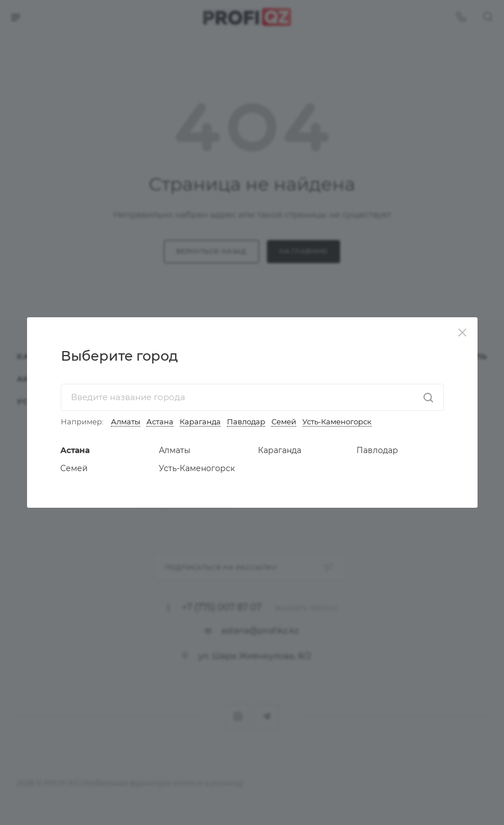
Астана (160, 422)
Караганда (200, 422)
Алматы (126, 422)
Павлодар (246, 422)
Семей (284, 422)
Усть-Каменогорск (337, 422)
